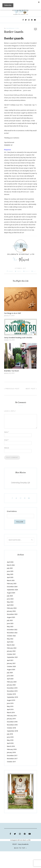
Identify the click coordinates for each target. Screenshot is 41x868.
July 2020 (10, 673)
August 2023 (11, 617)
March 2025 (11, 580)
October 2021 (11, 654)
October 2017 (11, 762)
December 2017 (12, 755)
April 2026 (10, 562)
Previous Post (12, 389)
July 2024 (10, 596)
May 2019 (10, 706)
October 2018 (11, 728)
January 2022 (11, 651)
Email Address (12, 511)
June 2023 (10, 623)
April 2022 (10, 642)
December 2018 (12, 722)
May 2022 (10, 639)
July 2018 (10, 734)
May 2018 (10, 740)
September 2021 (12, 657)
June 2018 (10, 737)
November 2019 (12, 691)
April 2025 (10, 577)
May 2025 (10, 574)
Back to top (20, 848)
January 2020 (11, 685)
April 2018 (10, 743)
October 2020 (11, 666)
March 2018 (11, 746)
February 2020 (12, 682)
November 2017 (12, 759)
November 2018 (12, 725)
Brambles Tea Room (12, 371)
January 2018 (11, 752)
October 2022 (11, 636)
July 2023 (10, 620)
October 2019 (11, 694)
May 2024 (10, 602)
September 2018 (12, 731)
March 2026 (11, 565)
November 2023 (12, 614)
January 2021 (11, 663)
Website (7, 448)
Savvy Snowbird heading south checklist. (18, 338)
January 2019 (11, 719)
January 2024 (11, 611)
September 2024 (12, 590)
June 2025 (10, 571)
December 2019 (12, 688)
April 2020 (10, 679)
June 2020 (10, 676)
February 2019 (12, 716)
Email (6, 440)
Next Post (31, 389)
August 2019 (11, 700)
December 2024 (12, 587)
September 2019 (12, 697)
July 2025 (10, 568)
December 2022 (12, 630)
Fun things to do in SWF (13, 313)
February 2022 (12, 648)
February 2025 (12, 583)
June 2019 (10, 703)
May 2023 (10, 626)
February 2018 (12, 749)
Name (7, 432)
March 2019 (11, 712)
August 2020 (11, 669)
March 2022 (11, 645)
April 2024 (10, 605)
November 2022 (12, 633)
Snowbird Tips (12, 28)
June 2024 (10, 599)
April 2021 (10, 660)
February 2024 (12, 608)
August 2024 (11, 593)
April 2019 (10, 709)
